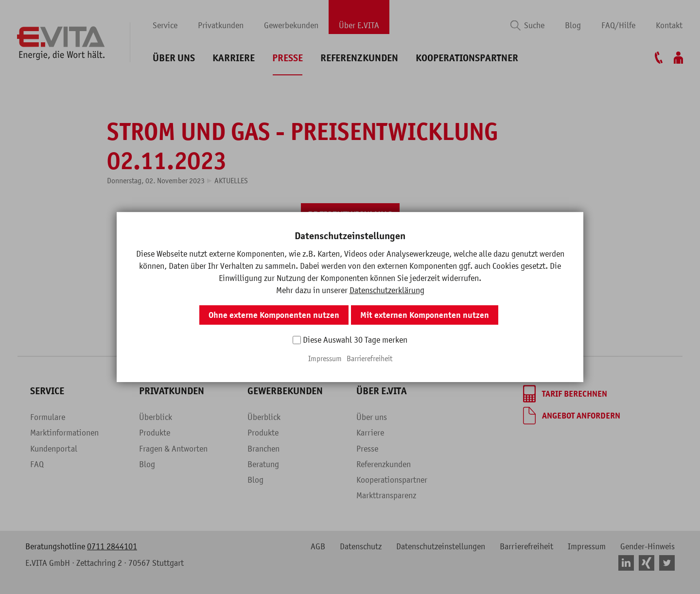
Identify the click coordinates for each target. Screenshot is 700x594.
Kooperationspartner (467, 58)
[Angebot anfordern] (572, 416)
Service (165, 25)
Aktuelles (231, 180)
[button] (327, 252)
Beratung (263, 464)
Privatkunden (221, 25)
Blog (573, 25)
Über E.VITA (359, 25)
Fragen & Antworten (173, 449)
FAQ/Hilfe (618, 25)
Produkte (155, 433)
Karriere (234, 58)
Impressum (587, 546)
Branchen (263, 449)
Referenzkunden (359, 58)
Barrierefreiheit (526, 546)
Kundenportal (54, 449)
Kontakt (669, 25)
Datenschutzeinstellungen (441, 546)
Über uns (174, 58)
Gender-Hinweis (647, 546)
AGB (318, 546)
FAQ (37, 464)
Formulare (48, 417)
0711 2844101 (112, 546)
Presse (288, 58)
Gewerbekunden (291, 25)
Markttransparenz (386, 495)
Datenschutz (361, 546)
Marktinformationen (64, 433)
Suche (534, 25)
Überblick (156, 417)
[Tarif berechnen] (565, 394)
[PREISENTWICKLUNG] (350, 215)
